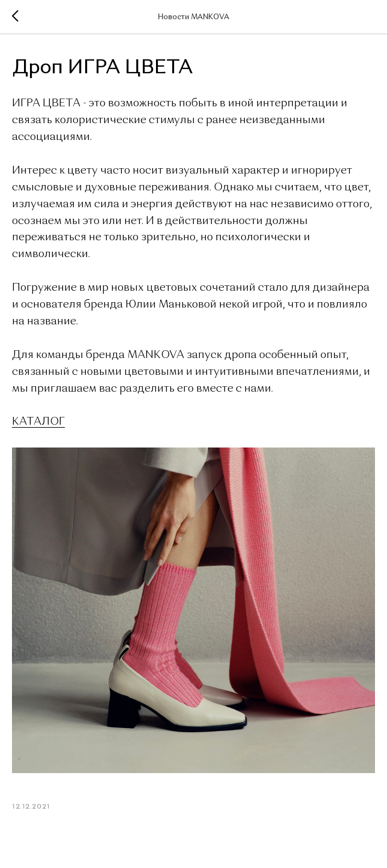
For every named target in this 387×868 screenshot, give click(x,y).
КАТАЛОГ (38, 422)
